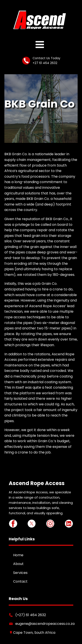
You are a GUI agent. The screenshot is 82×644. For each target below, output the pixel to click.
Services (20, 573)
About (18, 564)
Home (18, 555)
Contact (20, 581)
